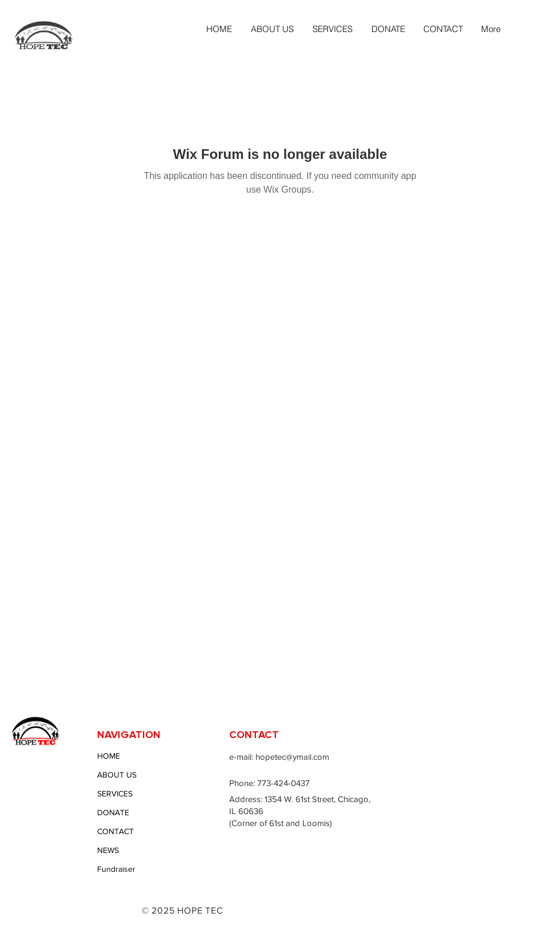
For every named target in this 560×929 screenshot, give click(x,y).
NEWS (108, 850)
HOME (109, 756)
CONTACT (115, 831)
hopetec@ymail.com (292, 757)
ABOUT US (117, 775)
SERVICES (115, 794)
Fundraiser (116, 869)
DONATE (113, 812)
